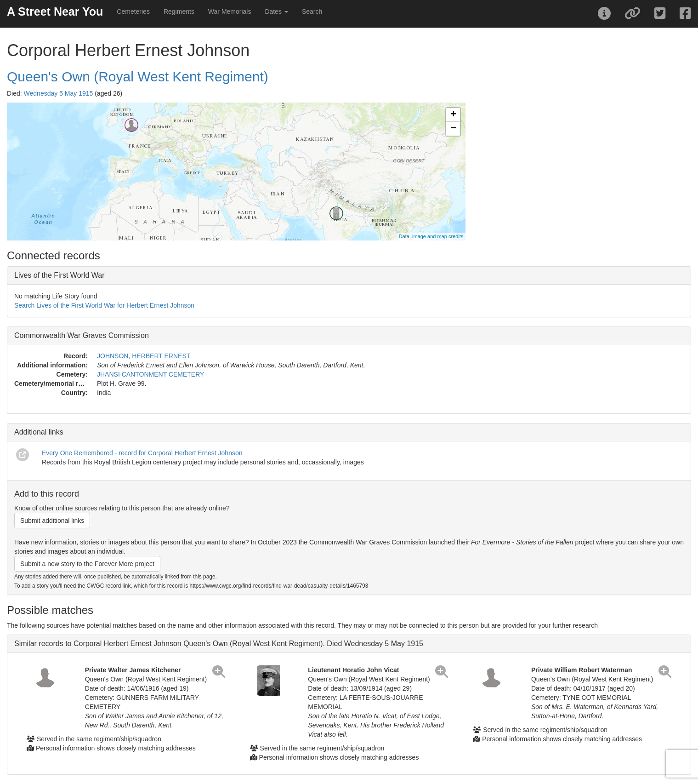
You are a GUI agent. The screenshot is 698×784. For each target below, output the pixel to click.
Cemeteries (133, 11)
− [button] (453, 129)
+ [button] (453, 115)
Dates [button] (276, 11)
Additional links (39, 432)
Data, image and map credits (431, 236)
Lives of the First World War (60, 275)
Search (312, 11)
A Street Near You (55, 11)
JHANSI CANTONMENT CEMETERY (150, 374)
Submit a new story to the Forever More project (87, 564)
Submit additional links (52, 521)
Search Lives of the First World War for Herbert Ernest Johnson (104, 305)
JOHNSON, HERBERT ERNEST (144, 356)
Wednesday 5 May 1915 (59, 93)
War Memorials (230, 11)
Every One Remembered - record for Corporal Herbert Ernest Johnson (142, 453)
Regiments (179, 11)
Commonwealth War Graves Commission (82, 335)
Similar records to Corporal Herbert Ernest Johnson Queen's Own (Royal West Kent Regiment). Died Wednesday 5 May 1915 (219, 644)
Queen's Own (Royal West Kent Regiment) (138, 77)
